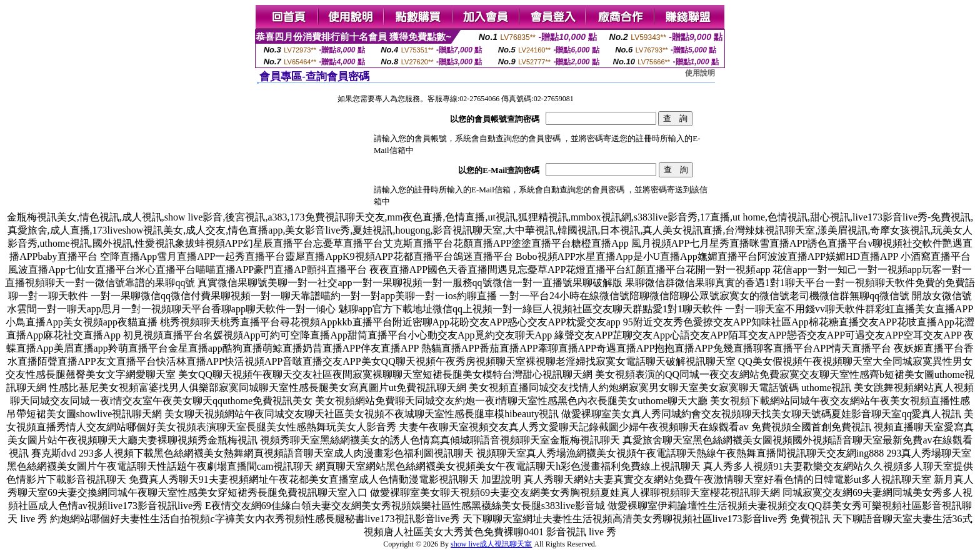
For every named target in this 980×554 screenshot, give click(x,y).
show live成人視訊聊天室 (491, 544)
